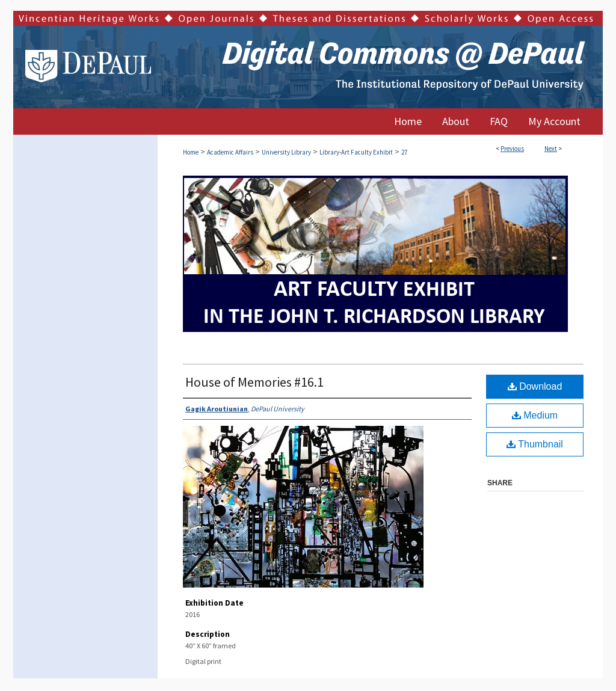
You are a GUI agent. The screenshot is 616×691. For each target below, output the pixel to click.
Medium (535, 415)
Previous (512, 149)
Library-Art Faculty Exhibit (356, 152)
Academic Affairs (230, 152)
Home (191, 152)
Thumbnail (535, 444)
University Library (286, 152)
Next (551, 149)
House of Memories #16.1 (254, 382)
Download (535, 386)
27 (404, 152)
